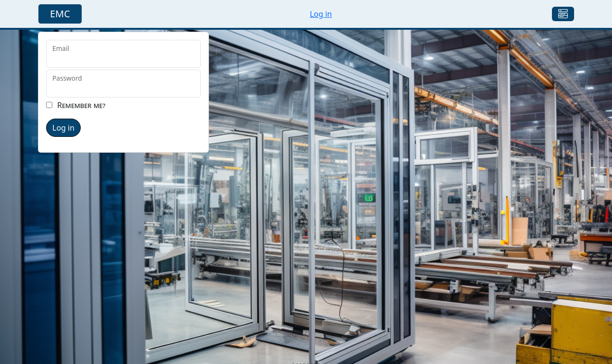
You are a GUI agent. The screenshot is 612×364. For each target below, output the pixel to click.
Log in (321, 14)
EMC (60, 14)
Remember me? (81, 105)
